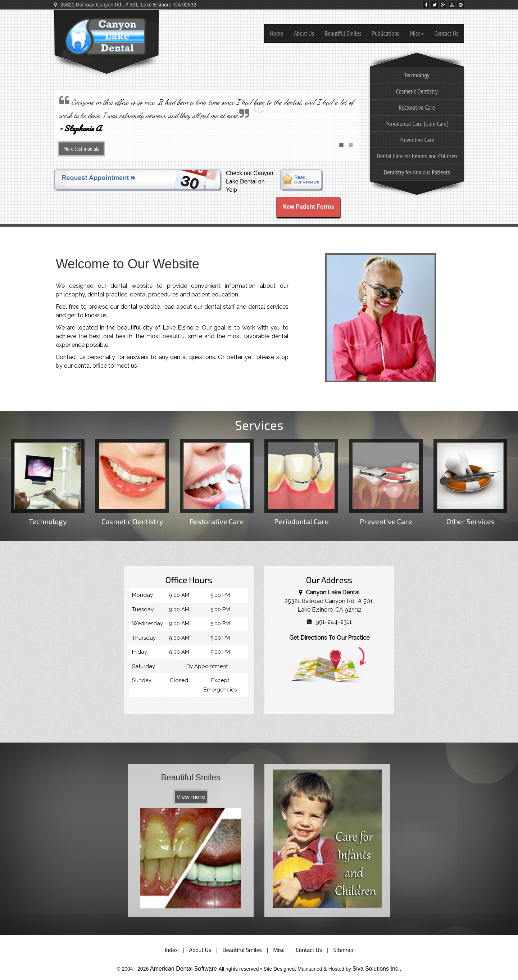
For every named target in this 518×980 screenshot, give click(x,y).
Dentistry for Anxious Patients (417, 172)
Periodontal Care (301, 482)
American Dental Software (184, 969)
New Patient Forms (308, 207)
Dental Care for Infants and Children (417, 156)
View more (191, 796)
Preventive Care (417, 140)
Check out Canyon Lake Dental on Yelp (250, 182)
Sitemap (344, 950)
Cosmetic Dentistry (417, 91)
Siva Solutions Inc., (377, 969)
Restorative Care (417, 107)
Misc (279, 950)
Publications (386, 33)
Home (276, 33)
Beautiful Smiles (343, 33)
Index (171, 950)
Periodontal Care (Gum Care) (417, 124)
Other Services (470, 482)
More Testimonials (81, 149)
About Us (304, 33)
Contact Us (446, 33)
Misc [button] (417, 33)
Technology (48, 482)
